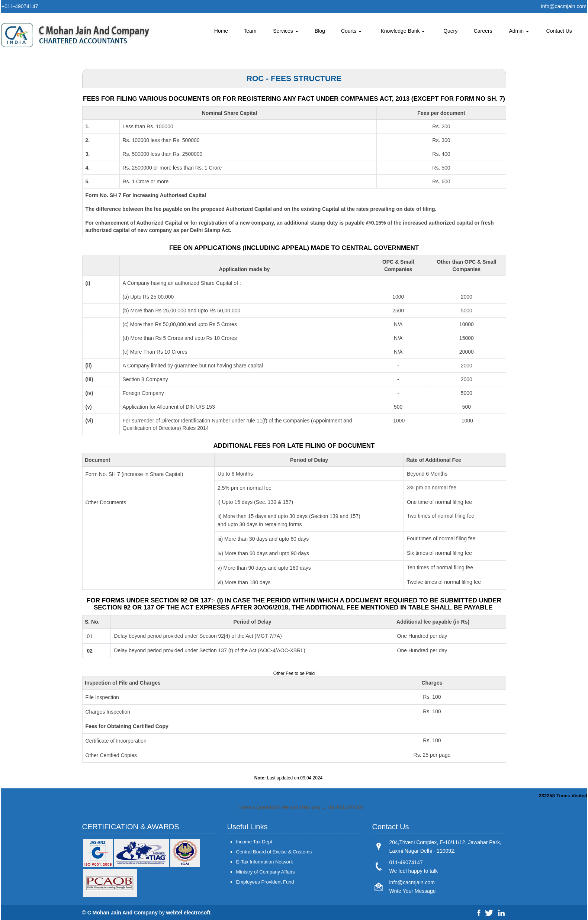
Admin (519, 31)
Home (221, 31)
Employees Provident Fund (265, 882)
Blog (320, 31)
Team (250, 31)
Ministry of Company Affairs (266, 872)
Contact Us (559, 31)
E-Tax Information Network (265, 862)
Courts (351, 31)
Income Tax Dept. (255, 842)
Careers (483, 31)
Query (450, 31)
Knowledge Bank (403, 31)
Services (286, 31)
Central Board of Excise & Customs (274, 852)
